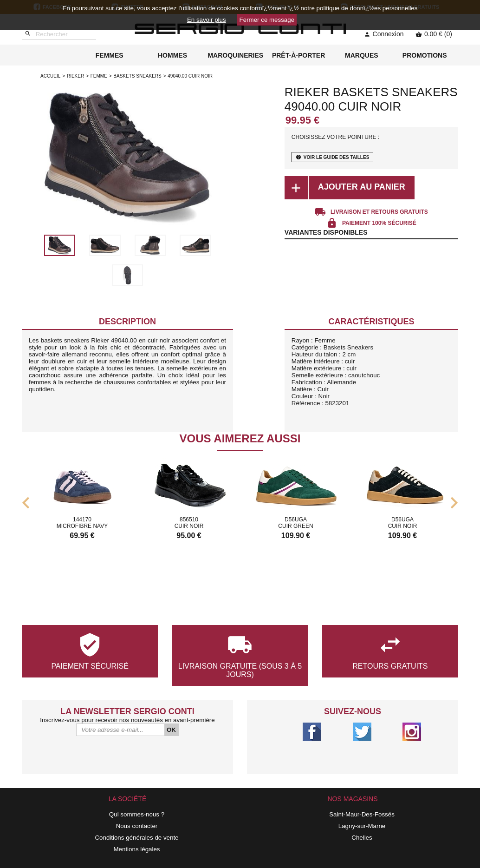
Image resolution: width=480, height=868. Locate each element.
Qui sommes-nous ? (137, 814)
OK (171, 730)
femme (99, 76)
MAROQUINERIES (235, 55)
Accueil (50, 76)
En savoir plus (207, 20)
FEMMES (110, 55)
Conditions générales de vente (136, 838)
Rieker (75, 76)
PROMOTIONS (425, 55)
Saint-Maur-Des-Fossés (362, 814)
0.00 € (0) (434, 34)
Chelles (362, 838)
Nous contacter (137, 826)
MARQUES (362, 55)
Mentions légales (136, 849)
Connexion (384, 34)
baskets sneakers (137, 76)
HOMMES (172, 55)
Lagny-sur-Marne (362, 826)
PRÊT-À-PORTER (298, 55)
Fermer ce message (267, 20)
